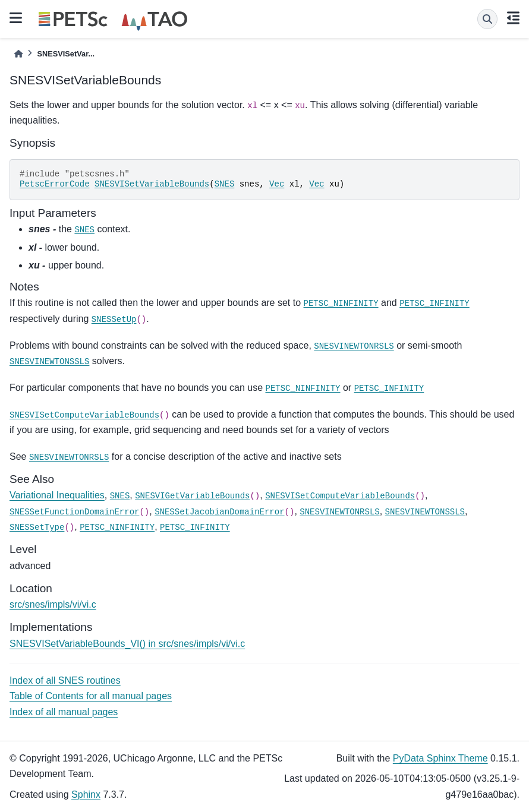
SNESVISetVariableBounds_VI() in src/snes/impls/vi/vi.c (127, 644)
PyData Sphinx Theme (440, 758)
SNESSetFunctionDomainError (74, 512)
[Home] (18, 54)
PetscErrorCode (55, 184)
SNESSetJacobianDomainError (219, 512)
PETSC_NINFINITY (341, 304)
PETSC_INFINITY (434, 304)
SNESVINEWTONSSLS (49, 362)
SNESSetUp (114, 320)
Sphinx (86, 794)
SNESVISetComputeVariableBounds (84, 415)
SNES (225, 184)
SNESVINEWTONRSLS (354, 346)
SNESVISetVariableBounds (152, 184)
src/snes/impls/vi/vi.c (53, 604)
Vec (277, 184)
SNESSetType (37, 527)
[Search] (487, 19)
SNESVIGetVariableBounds (192, 496)
